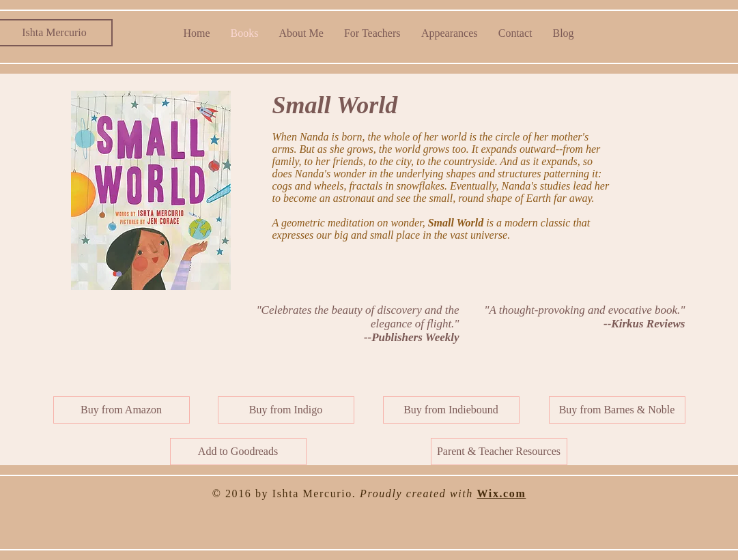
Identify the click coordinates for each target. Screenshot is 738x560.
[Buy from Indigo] (286, 410)
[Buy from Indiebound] (451, 410)
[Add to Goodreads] (238, 452)
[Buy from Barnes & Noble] (617, 410)
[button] (499, 452)
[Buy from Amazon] (122, 410)
